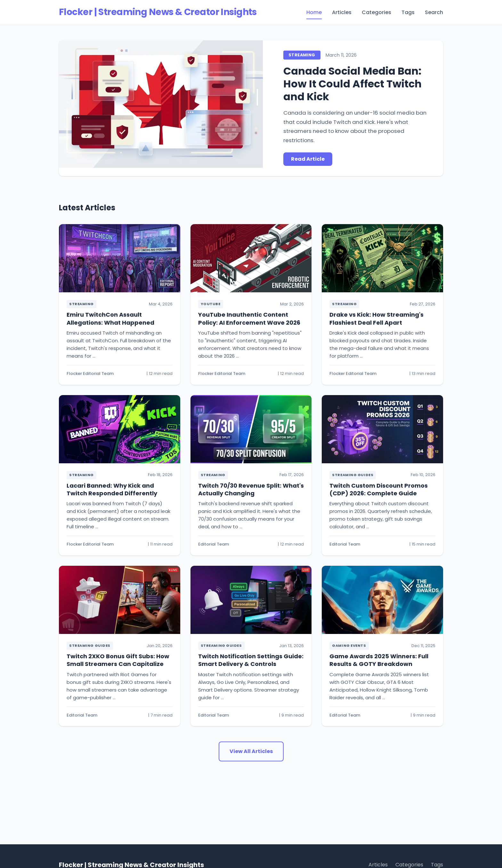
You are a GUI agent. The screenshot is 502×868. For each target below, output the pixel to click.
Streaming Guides (353, 475)
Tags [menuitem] (408, 12)
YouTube (211, 304)
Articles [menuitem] (342, 12)
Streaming (302, 55)
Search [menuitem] (434, 12)
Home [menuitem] (314, 12)
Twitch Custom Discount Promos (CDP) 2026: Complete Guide (379, 489)
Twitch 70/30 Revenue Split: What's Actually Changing (251, 489)
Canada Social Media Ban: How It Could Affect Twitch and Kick (352, 84)
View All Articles (251, 751)
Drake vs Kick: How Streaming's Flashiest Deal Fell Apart (376, 318)
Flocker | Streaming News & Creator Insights (158, 12)
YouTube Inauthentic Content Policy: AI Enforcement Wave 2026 (249, 318)
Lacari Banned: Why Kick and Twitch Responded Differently (112, 489)
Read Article (308, 159)
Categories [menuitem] (376, 12)
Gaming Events (349, 645)
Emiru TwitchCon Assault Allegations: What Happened (110, 318)
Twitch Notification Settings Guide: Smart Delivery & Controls (251, 660)
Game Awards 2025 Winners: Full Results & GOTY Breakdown (379, 660)
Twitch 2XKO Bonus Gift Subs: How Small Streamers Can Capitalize (118, 660)
